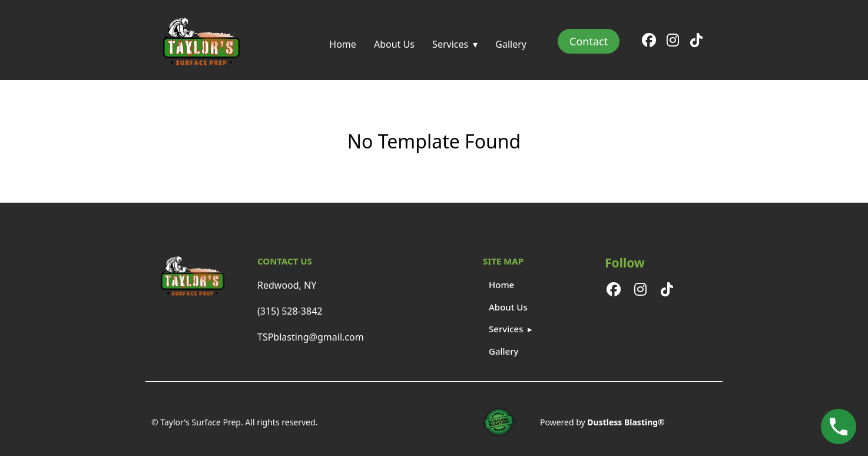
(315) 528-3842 (290, 311)
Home (343, 44)
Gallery (511, 44)
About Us (394, 44)
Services (450, 44)
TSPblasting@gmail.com (311, 337)
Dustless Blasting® (626, 422)
